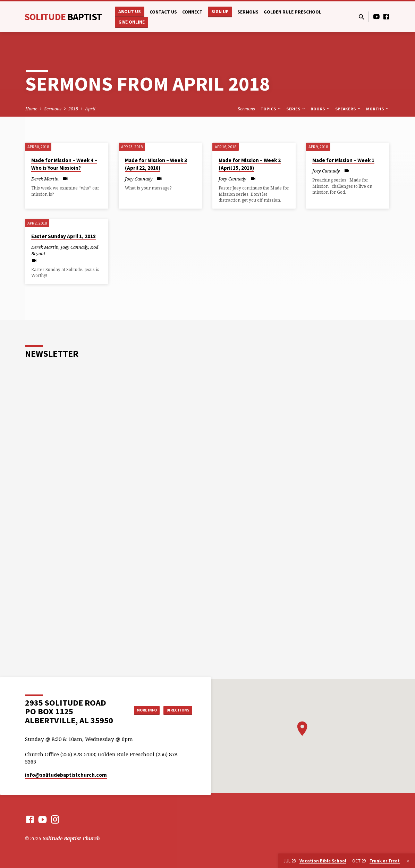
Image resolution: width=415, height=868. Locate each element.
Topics (271, 109)
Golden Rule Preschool (293, 12)
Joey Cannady (139, 179)
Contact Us (163, 12)
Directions (175, 717)
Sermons (248, 12)
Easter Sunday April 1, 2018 (63, 236)
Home (31, 109)
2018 (73, 109)
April (90, 109)
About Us (130, 12)
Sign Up (220, 12)
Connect (192, 12)
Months (378, 109)
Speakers (348, 109)
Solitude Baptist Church (71, 838)
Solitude (63, 17)
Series (296, 109)
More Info (175, 703)
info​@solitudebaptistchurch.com (66, 775)
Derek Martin (45, 179)
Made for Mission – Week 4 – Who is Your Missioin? (64, 164)
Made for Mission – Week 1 (343, 160)
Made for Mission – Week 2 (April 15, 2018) (250, 164)
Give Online (132, 22)
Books (321, 109)
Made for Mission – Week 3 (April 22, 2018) (156, 164)
